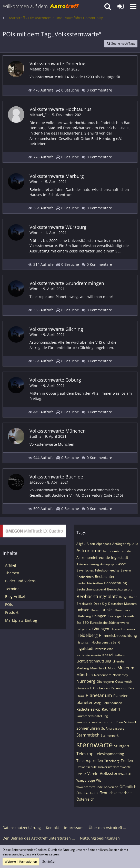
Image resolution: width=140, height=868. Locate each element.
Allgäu (81, 544)
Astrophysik (109, 564)
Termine (12, 589)
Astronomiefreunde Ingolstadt (102, 558)
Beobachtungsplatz (97, 596)
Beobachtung (116, 583)
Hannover (128, 629)
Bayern (126, 570)
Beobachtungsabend (91, 589)
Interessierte (104, 649)
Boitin (133, 597)
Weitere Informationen (21, 861)
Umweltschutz (87, 767)
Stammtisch (88, 735)
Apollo (132, 543)
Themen (12, 573)
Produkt (12, 612)
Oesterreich (124, 682)
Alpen (91, 544)
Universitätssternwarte (114, 767)
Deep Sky (100, 604)
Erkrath (129, 616)
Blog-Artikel (15, 596)
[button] (133, 6)
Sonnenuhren (88, 728)
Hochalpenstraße (104, 642)
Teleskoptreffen (90, 760)
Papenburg (119, 688)
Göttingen (101, 629)
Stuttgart (122, 746)
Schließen (49, 861)
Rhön (119, 722)
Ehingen (99, 616)
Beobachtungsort (119, 589)
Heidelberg (87, 635)
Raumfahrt (111, 709)
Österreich (86, 799)
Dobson (83, 610)
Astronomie (89, 550)
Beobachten (85, 577)
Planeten (121, 696)
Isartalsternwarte (89, 655)
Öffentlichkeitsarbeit (114, 793)
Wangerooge (86, 780)
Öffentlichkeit (86, 793)
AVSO (122, 564)
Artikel (11, 565)
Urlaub (81, 774)
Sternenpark (110, 735)
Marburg (83, 668)
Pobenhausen (112, 703)
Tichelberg (112, 761)
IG (119, 642)
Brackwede (84, 604)
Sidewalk (130, 722)
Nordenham (103, 675)
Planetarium (99, 695)
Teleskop (85, 754)
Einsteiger (115, 616)
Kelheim (120, 655)
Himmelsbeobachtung (118, 635)
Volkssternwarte (116, 773)
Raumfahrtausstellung (92, 716)
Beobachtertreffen (90, 583)
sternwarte (95, 744)
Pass (131, 688)
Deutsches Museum (122, 604)
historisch (83, 642)
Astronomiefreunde (117, 551)
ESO (86, 623)
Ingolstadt (85, 649)
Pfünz (80, 696)
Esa (79, 623)
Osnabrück (84, 688)
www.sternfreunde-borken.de (97, 787)
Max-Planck (98, 668)
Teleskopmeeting (109, 754)
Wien (100, 780)
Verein (93, 774)
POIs (9, 604)
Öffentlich (128, 787)
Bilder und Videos (20, 581)
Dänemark (122, 610)
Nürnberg (86, 681)
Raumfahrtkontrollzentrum (95, 722)
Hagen (115, 629)
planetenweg (89, 702)
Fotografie (84, 629)
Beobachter (105, 576)
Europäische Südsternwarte (110, 623)
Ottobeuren (101, 688)
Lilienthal (119, 661)
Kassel (108, 655)
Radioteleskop (88, 709)
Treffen (127, 760)
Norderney (120, 675)
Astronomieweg (88, 564)
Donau (96, 610)
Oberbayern (105, 682)
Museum (126, 668)
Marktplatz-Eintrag (21, 620)
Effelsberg (84, 616)
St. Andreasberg (113, 728)
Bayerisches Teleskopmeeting (98, 570)
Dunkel (108, 610)
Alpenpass (104, 544)
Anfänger (119, 544)
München (85, 675)
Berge (123, 597)
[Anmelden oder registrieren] (121, 6)
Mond (112, 668)
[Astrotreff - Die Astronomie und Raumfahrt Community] (41, 6)
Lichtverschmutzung (94, 661)
